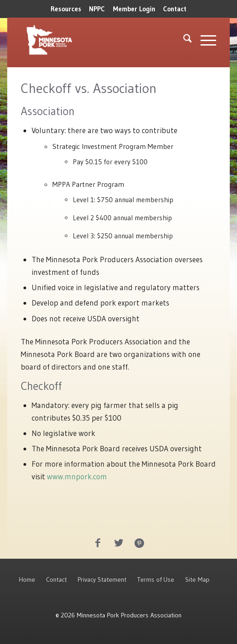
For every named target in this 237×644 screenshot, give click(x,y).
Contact (175, 9)
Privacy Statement (102, 579)
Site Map (197, 579)
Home (27, 579)
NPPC (97, 9)
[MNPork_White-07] (79, 40)
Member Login (134, 9)
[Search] (183, 40)
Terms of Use (156, 579)
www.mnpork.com (77, 476)
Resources (66, 9)
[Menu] (204, 40)
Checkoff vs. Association (89, 88)
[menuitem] (66, 9)
